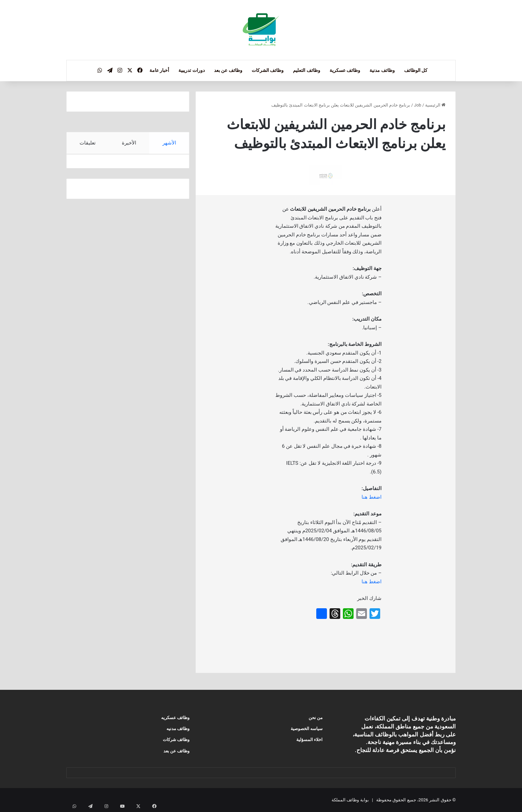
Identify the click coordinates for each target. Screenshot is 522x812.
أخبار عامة (159, 70)
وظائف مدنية (382, 70)
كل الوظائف (416, 70)
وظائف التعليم (306, 70)
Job (418, 105)
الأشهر (169, 143)
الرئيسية (435, 105)
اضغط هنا (372, 497)
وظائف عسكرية (345, 70)
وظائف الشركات (268, 70)
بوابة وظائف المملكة (350, 800)
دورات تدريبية (191, 70)
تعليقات (88, 143)
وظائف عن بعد (228, 70)
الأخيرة (129, 143)
